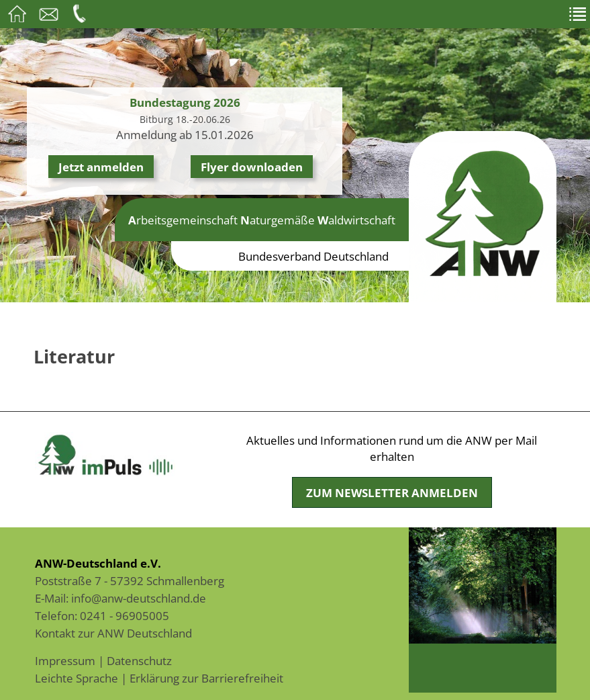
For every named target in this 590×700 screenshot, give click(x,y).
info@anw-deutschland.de (139, 598)
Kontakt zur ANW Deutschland (113, 633)
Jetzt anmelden (101, 167)
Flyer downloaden (252, 167)
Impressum (65, 660)
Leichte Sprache (77, 678)
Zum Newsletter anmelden (392, 492)
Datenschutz (139, 660)
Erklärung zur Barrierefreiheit (206, 678)
